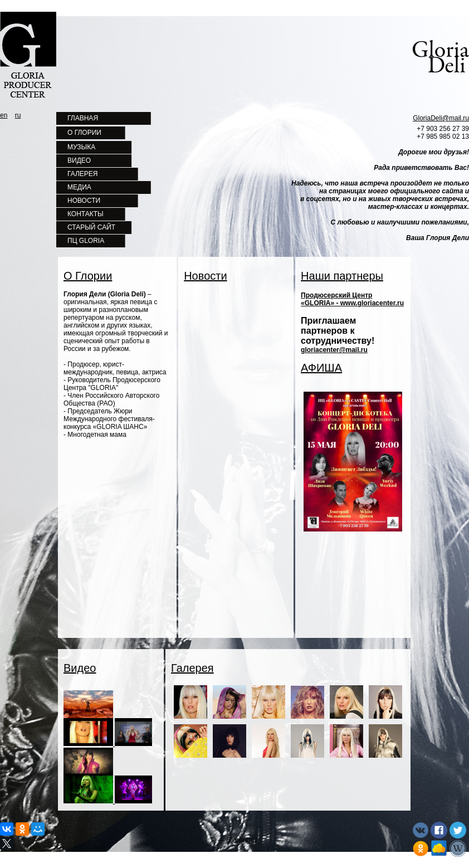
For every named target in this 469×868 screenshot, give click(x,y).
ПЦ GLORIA (86, 241)
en (4, 115)
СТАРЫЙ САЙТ (91, 227)
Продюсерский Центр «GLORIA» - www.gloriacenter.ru (352, 299)
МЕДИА (79, 187)
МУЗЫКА (81, 147)
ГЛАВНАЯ (83, 118)
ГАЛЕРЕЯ (83, 174)
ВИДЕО (79, 160)
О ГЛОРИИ (84, 133)
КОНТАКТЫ (86, 214)
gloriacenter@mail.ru (334, 350)
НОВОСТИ (84, 201)
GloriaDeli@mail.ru (441, 118)
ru (18, 115)
